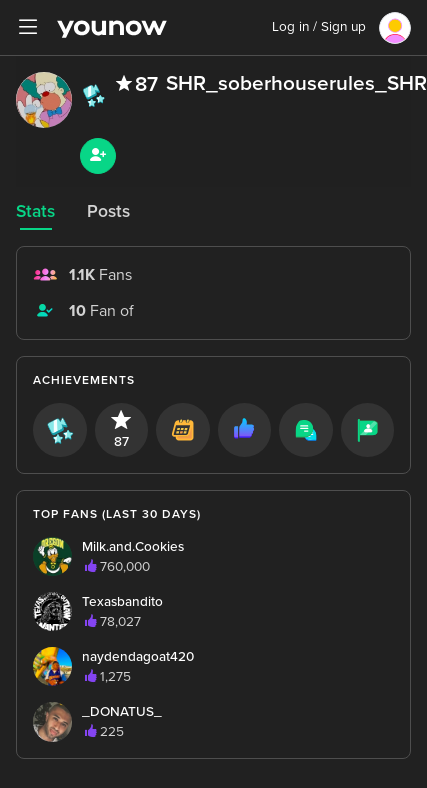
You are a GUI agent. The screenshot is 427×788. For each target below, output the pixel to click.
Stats (35, 211)
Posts (108, 211)
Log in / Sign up (319, 27)
